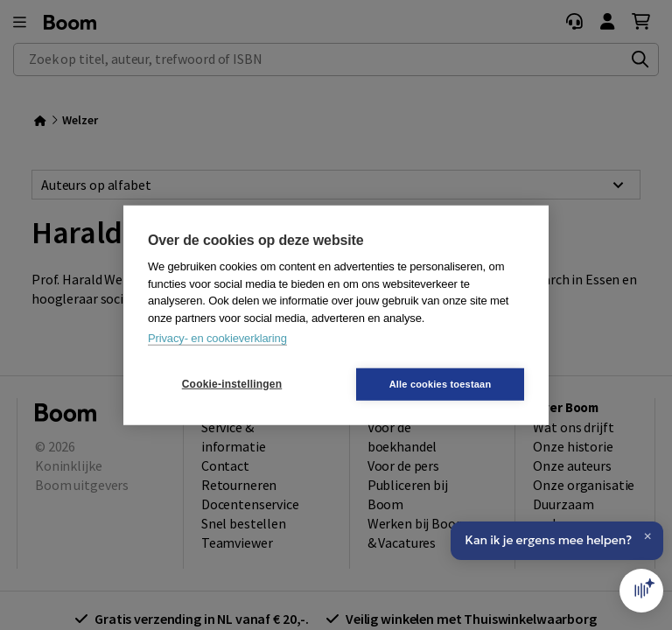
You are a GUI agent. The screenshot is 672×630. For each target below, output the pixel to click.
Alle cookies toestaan (441, 383)
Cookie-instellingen (232, 384)
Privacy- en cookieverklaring (217, 338)
